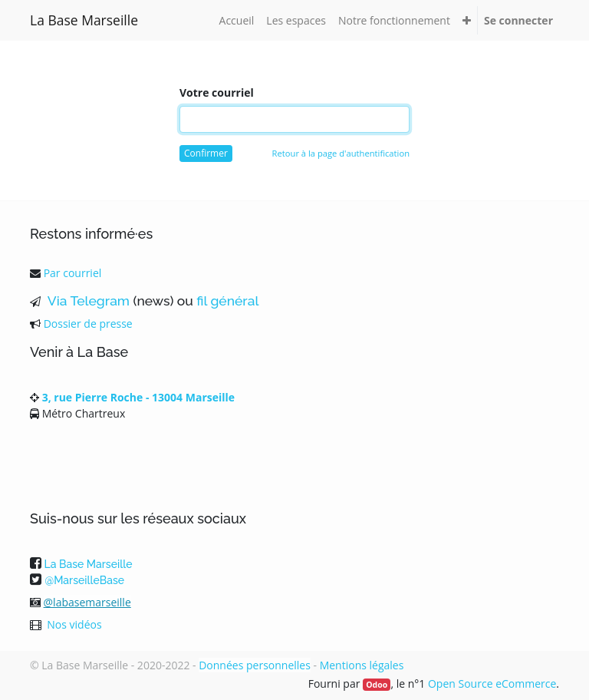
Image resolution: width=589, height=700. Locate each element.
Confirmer (206, 153)
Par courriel (73, 273)
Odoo (377, 685)
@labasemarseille (87, 602)
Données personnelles (255, 665)
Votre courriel (217, 92)
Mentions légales (362, 665)
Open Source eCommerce (492, 683)
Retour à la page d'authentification (341, 153)
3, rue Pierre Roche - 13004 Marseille (138, 397)
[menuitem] (237, 20)
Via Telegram (87, 301)
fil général (227, 301)
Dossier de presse (88, 324)
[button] (467, 20)
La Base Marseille (84, 20)
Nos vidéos (74, 624)
